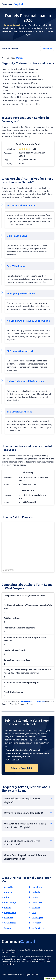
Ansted (8, 907)
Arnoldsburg (10, 923)
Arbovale (9, 918)
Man (34, 912)
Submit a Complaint (21, 768)
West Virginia (8, 58)
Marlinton (36, 923)
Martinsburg (38, 928)
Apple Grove (10, 912)
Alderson (9, 892)
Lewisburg (37, 887)
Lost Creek (37, 902)
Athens (8, 928)
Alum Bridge (10, 902)
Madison (36, 907)
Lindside (36, 892)
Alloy (7, 897)
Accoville (9, 887)
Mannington (37, 918)
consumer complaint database (32, 701)
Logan (35, 897)
